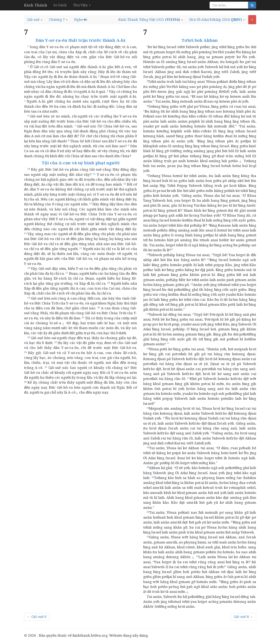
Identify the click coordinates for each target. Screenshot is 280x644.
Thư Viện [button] (82, 5)
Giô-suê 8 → (243, 617)
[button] (35, 20)
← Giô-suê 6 (37, 617)
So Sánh (60, 5)
